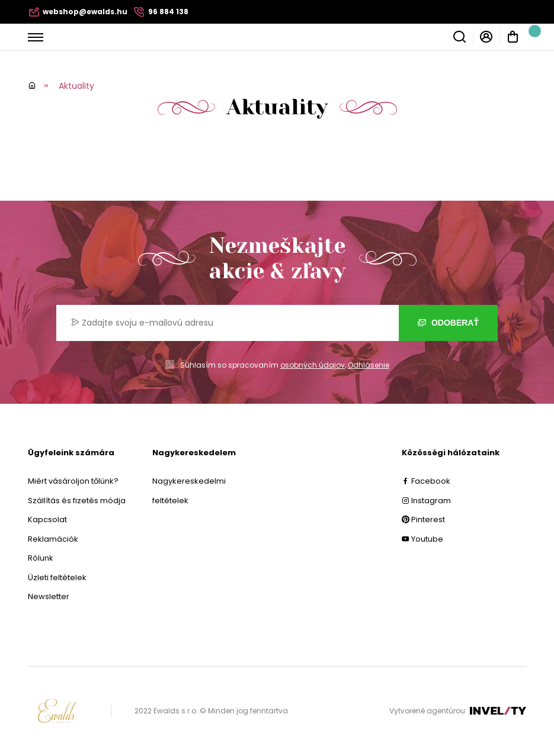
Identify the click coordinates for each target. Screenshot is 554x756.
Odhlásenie (369, 365)
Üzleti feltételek (57, 578)
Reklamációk (53, 539)
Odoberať (448, 323)
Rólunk (41, 558)
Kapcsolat (47, 519)
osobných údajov (313, 365)
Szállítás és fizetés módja (77, 501)
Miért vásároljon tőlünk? (73, 481)
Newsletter (49, 596)
